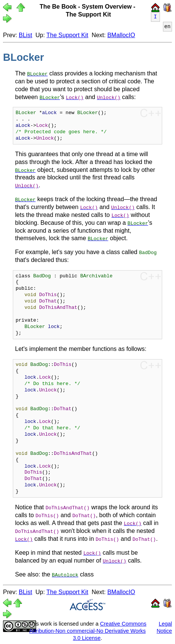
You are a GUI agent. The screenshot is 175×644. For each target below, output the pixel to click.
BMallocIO (121, 35)
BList (26, 35)
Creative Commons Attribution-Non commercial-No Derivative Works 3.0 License (88, 630)
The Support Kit (67, 35)
